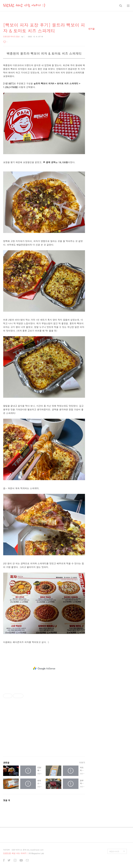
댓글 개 (7, 800)
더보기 (82, 762)
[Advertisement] (44, 668)
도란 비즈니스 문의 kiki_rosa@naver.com (28, 850)
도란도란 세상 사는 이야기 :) (24, 6)
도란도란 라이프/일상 (11, 36)
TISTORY (7, 850)
